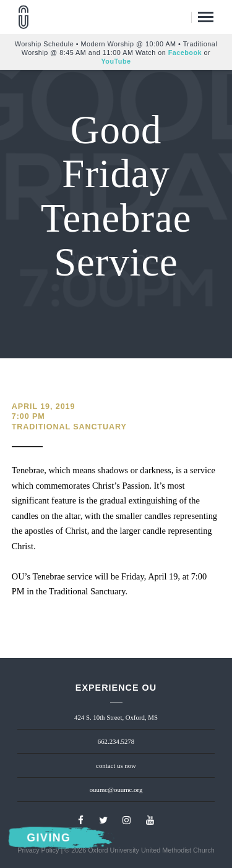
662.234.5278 (116, 741)
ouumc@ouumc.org (116, 790)
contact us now (116, 765)
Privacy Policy (38, 850)
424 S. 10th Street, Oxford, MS (116, 717)
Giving (49, 838)
